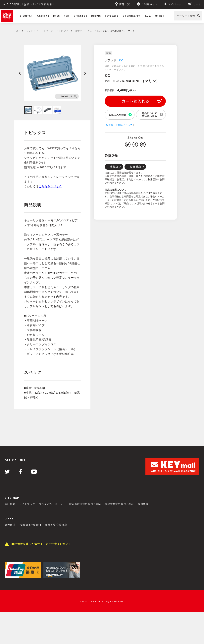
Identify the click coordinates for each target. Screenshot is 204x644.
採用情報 (143, 504)
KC (121, 60)
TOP (17, 31)
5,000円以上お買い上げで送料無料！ (31, 4)
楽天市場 (10, 525)
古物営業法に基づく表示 (119, 504)
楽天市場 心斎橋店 (56, 525)
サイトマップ (27, 504)
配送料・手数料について (119, 125)
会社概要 (10, 504)
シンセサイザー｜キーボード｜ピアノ (47, 31)
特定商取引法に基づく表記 (85, 504)
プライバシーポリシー (52, 504)
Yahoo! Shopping (30, 525)
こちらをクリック (50, 186)
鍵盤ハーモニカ (83, 31)
